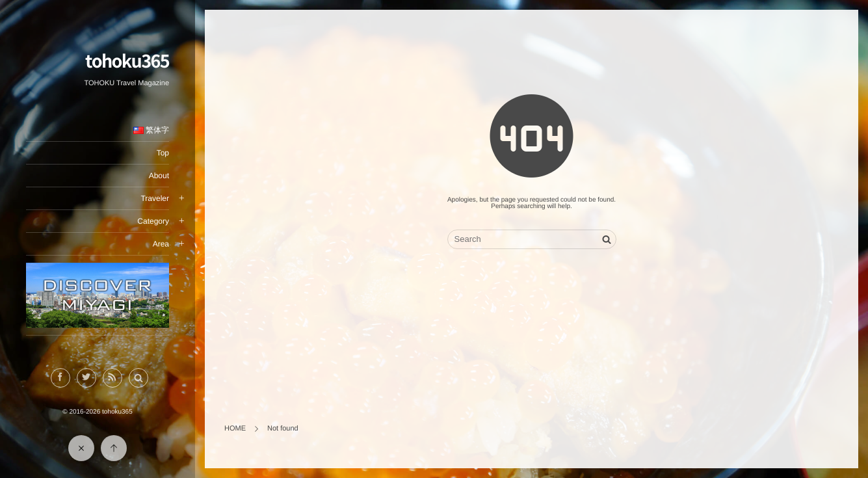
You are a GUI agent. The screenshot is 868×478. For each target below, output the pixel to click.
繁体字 (151, 130)
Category (153, 221)
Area (161, 244)
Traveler (155, 198)
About (159, 176)
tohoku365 (127, 60)
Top (163, 153)
